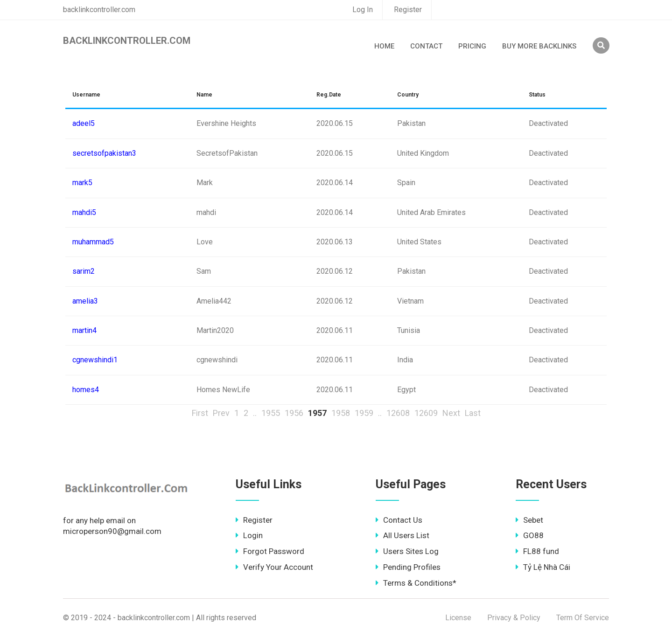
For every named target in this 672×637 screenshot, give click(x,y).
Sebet (529, 520)
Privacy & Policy (514, 618)
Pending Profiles (408, 567)
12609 (426, 413)
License (458, 618)
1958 (341, 413)
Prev (221, 413)
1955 (271, 413)
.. (255, 413)
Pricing (472, 46)
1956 (294, 413)
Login (249, 535)
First (200, 413)
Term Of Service (583, 618)
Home (384, 46)
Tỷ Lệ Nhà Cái (543, 567)
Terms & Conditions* (416, 583)
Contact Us (399, 520)
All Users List (402, 535)
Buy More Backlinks (539, 46)
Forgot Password (270, 551)
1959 (364, 413)
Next (451, 413)
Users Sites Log (407, 551)
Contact (426, 46)
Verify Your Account (274, 567)
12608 (398, 413)
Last (473, 413)
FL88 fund (537, 551)
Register (408, 10)
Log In (363, 10)
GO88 (530, 535)
